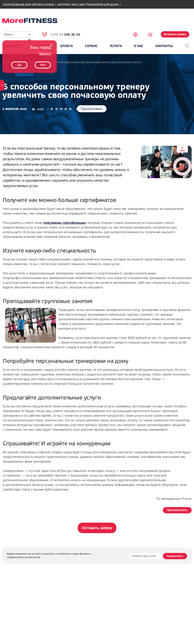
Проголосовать (92, 109)
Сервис (91, 46)
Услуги (116, 46)
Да (19, 65)
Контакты (164, 46)
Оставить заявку (175, 34)
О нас (139, 46)
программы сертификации (65, 223)
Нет (43, 65)
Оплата (66, 46)
